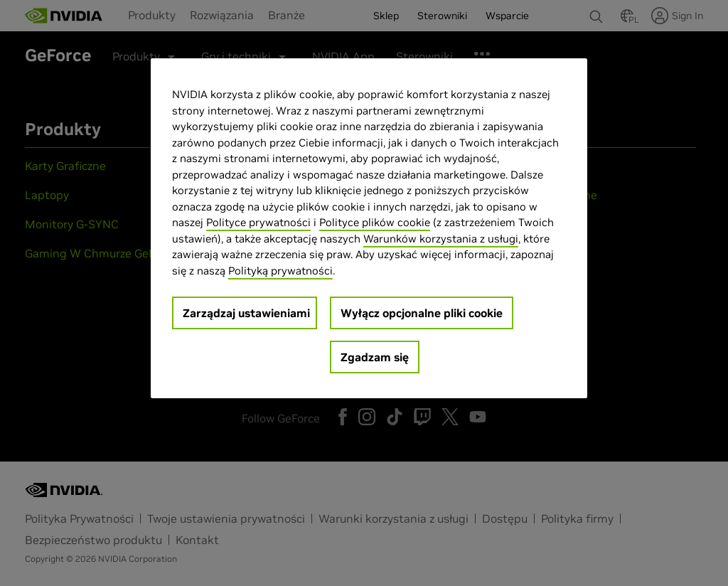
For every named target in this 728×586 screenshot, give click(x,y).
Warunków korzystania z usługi (441, 239)
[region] (369, 228)
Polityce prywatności (258, 222)
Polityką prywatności (280, 271)
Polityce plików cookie (375, 222)
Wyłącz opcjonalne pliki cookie (422, 313)
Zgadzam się (375, 357)
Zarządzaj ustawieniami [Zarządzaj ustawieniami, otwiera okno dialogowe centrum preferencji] (246, 313)
